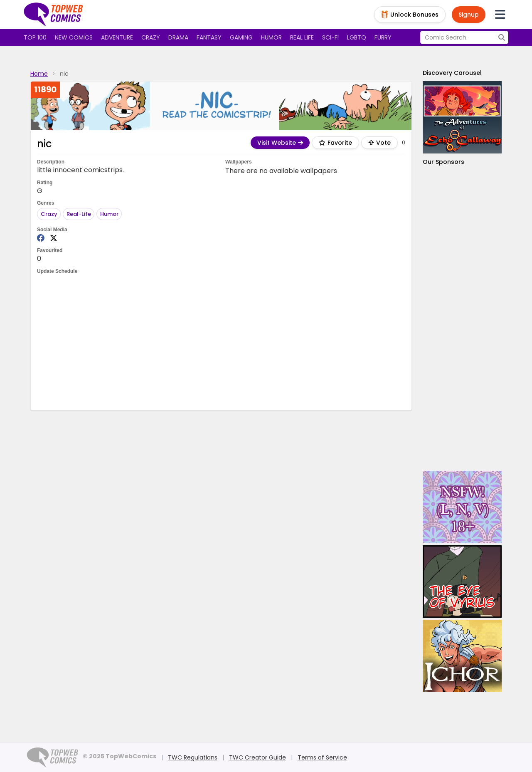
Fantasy (209, 37)
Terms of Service (322, 757)
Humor (271, 37)
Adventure (117, 37)
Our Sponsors (443, 162)
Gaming (241, 37)
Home (39, 74)
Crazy (151, 37)
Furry (383, 37)
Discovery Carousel (452, 73)
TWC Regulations (193, 757)
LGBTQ (357, 37)
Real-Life (79, 214)
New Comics (74, 37)
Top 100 (35, 37)
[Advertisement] (221, 341)
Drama (178, 37)
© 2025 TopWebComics (119, 756)
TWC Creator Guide (257, 757)
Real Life (302, 37)
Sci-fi (330, 37)
